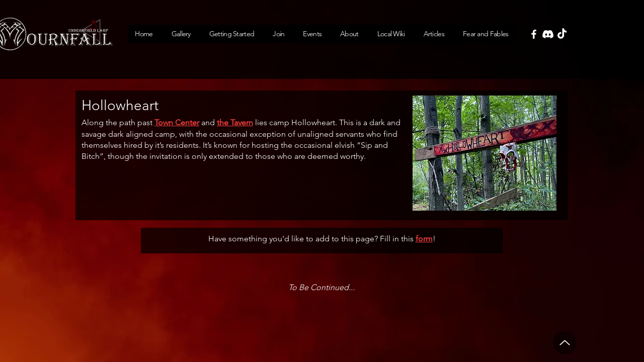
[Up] (565, 343)
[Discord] (548, 34)
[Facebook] (534, 34)
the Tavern (235, 122)
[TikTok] (562, 34)
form (424, 239)
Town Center (177, 122)
